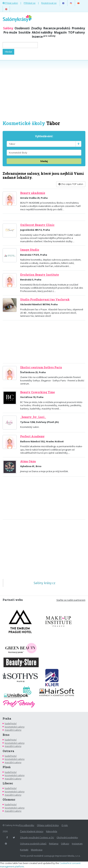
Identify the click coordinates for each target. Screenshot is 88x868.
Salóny (8, 28)
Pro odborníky (27, 825)
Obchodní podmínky (67, 837)
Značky (36, 28)
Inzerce (44, 37)
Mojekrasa (37, 850)
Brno (6, 735)
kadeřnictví (11, 723)
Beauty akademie (33, 193)
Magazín (60, 32)
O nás (65, 825)
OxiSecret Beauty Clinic (37, 225)
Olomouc (9, 800)
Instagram (77, 844)
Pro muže (10, 32)
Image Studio (30, 250)
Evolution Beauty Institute (40, 275)
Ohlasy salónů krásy (48, 825)
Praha (7, 719)
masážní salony (13, 730)
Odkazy (65, 844)
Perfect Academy (32, 436)
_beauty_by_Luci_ (33, 417)
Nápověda (52, 831)
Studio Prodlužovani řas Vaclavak (45, 299)
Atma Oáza (28, 461)
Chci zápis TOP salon (71, 184)
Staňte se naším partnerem (71, 600)
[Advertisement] (44, 90)
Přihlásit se (30, 3)
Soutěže (24, 32)
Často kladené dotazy (32, 831)
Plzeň (7, 767)
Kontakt (24, 850)
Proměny (78, 28)
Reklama (54, 844)
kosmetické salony (15, 727)
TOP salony (76, 32)
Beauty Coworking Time (38, 392)
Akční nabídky (42, 32)
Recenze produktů (57, 28)
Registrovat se (49, 3)
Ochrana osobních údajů (33, 844)
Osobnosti (22, 28)
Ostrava (8, 751)
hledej (44, 161)
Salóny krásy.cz (45, 583)
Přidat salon (10, 3)
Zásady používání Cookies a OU (37, 837)
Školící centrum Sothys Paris (41, 367)
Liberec (8, 783)
